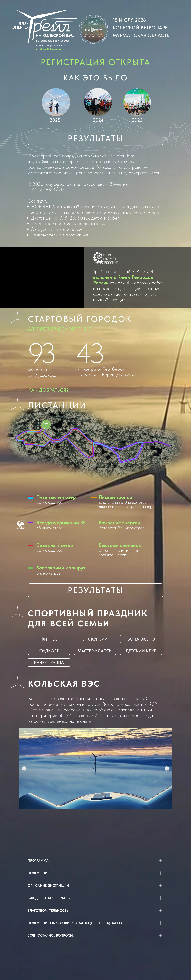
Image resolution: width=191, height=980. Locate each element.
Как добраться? (48, 390)
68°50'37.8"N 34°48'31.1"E (60, 329)
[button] (94, 30)
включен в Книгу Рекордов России (123, 280)
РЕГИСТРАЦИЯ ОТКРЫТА (96, 62)
